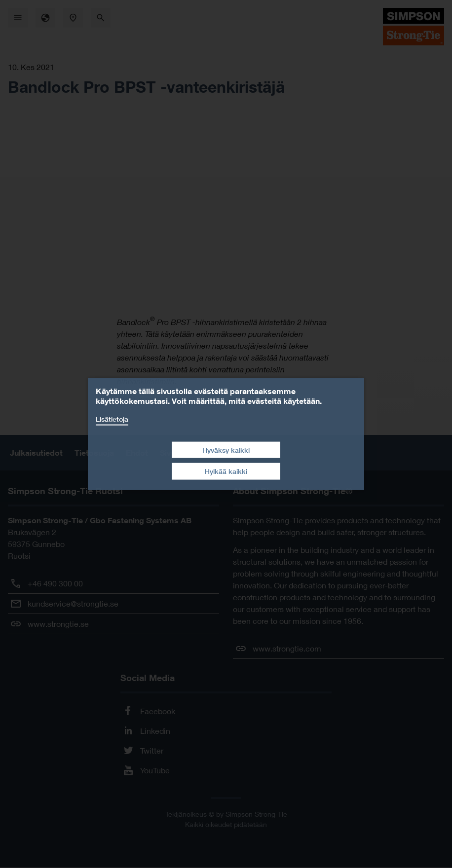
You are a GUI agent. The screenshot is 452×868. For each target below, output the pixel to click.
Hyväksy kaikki (226, 450)
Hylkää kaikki (226, 471)
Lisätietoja (112, 419)
